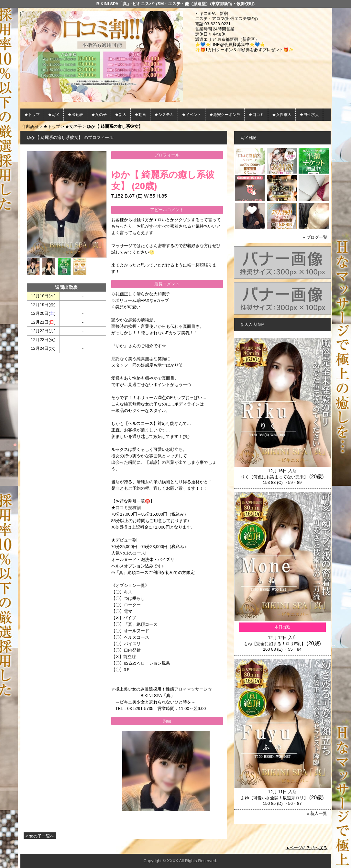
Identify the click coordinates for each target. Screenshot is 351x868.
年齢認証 (30, 126)
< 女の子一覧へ (40, 836)
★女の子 (99, 115)
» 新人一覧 (317, 813)
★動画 (140, 115)
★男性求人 (309, 115)
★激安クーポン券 (225, 115)
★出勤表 (75, 115)
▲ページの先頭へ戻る (307, 848)
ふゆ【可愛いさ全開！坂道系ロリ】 (274, 798)
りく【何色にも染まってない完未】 (274, 477)
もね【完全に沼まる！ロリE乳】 (274, 644)
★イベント (192, 115)
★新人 (121, 115)
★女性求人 (282, 115)
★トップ (32, 115)
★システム (164, 115)
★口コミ (256, 115)
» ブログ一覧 (315, 237)
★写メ (54, 115)
